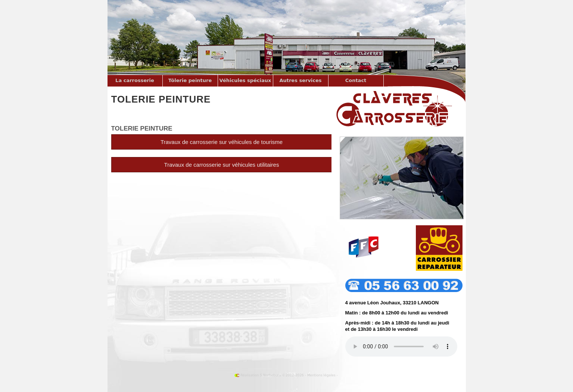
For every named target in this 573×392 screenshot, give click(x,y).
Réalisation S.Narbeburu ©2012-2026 (269, 375)
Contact (356, 80)
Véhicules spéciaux (245, 80)
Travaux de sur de (222, 142)
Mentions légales (321, 375)
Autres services (300, 80)
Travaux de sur (222, 165)
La (135, 80)
